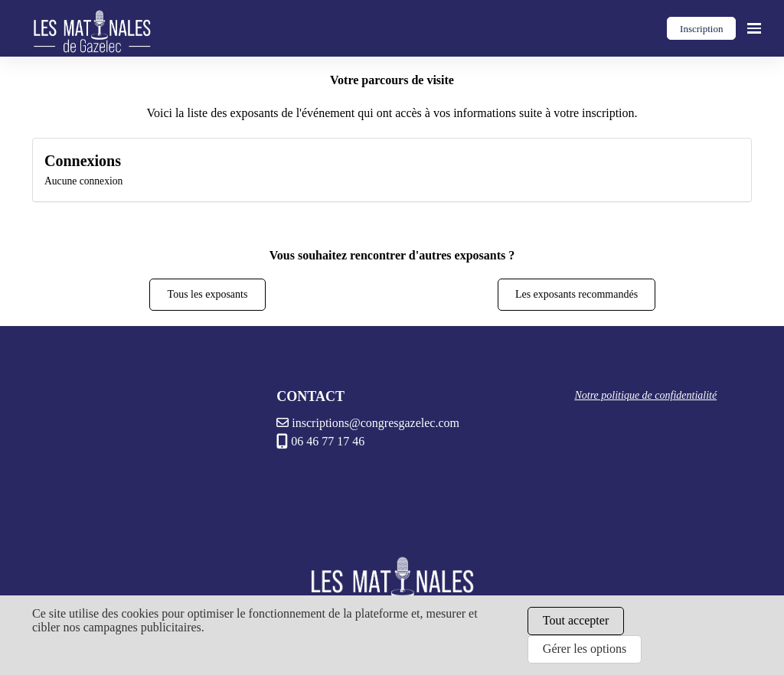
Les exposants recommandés (577, 294)
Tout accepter (576, 620)
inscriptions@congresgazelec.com (368, 423)
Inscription (701, 29)
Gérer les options (585, 649)
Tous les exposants (208, 294)
